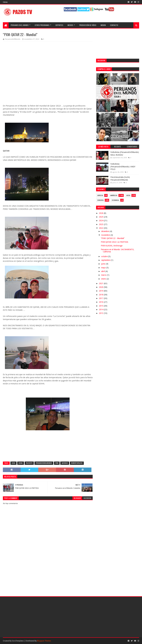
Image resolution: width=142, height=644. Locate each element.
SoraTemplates (18, 641)
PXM (57, 463)
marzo (104, 275)
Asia (13, 463)
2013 (101, 313)
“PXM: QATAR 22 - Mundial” (113, 238)
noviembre (106, 235)
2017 (101, 298)
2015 (101, 306)
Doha (21, 463)
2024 (101, 221)
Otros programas (42, 25)
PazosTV (29, 463)
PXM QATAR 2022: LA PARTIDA (115, 242)
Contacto (114, 25)
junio (104, 264)
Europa (100, 200)
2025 (101, 217)
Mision (103, 25)
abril (103, 271)
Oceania (115, 200)
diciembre (106, 231)
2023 (101, 224)
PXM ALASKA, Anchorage (112, 246)
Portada (5, 2)
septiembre (106, 260)
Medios (70, 25)
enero (104, 279)
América (114, 195)
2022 (101, 228)
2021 (101, 283)
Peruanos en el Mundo (20, 25)
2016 (101, 302)
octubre (105, 256)
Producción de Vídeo (88, 25)
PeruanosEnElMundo (44, 463)
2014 (101, 310)
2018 (101, 295)
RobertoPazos (77, 463)
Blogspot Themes (44, 641)
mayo (104, 268)
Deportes (59, 25)
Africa (100, 195)
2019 (101, 291)
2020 (101, 287)
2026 (101, 213)
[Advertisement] (48, 570)
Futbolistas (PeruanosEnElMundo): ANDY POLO (123, 167)
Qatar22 (65, 463)
